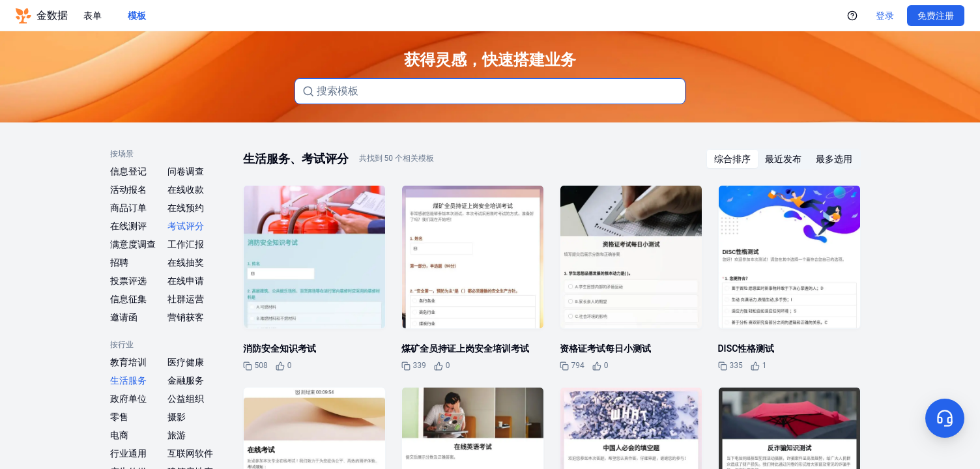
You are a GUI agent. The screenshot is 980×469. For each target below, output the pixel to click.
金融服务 (186, 380)
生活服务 (128, 380)
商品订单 (128, 208)
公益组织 (186, 399)
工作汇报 (186, 244)
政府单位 (128, 399)
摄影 (177, 417)
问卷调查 (186, 171)
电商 (119, 435)
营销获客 (186, 317)
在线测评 (128, 226)
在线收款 (186, 190)
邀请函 (124, 317)
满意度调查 (133, 244)
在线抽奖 (186, 263)
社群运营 (186, 299)
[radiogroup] (783, 159)
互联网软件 (190, 453)
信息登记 (128, 171)
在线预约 (186, 208)
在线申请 (186, 281)
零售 (119, 417)
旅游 (177, 435)
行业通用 (128, 453)
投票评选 (128, 281)
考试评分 (186, 226)
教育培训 (128, 362)
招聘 (119, 263)
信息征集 (128, 299)
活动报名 (128, 190)
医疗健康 (186, 362)
